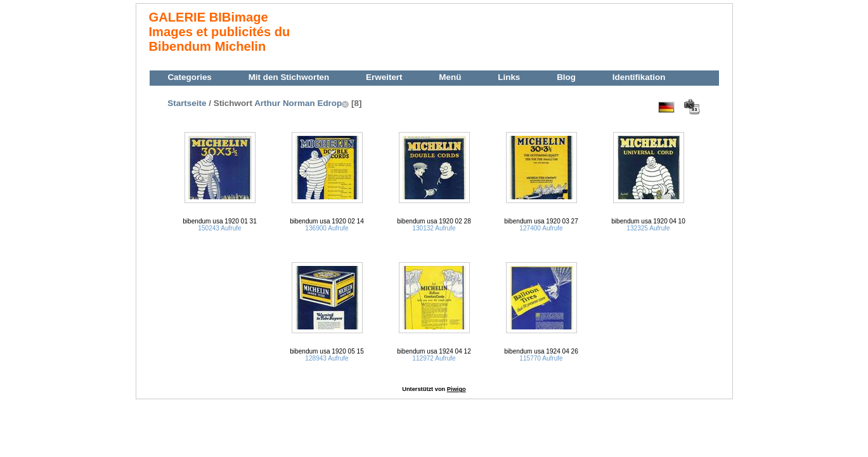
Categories (189, 77)
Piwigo (457, 389)
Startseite (187, 103)
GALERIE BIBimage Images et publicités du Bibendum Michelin (220, 32)
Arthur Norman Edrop (298, 103)
